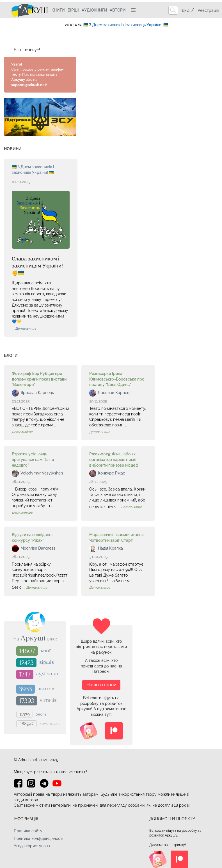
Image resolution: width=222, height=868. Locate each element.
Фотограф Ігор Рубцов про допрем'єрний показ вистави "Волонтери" (39, 379)
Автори (118, 10)
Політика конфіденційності (38, 838)
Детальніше (26, 329)
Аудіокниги (94, 10)
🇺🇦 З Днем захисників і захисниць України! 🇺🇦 (33, 170)
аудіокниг (47, 674)
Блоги (11, 356)
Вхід (186, 10)
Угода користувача (32, 846)
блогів (41, 714)
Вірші (73, 10)
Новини (13, 149)
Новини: (74, 25)
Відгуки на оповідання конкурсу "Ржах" (33, 538)
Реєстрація (208, 10)
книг (46, 651)
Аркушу (18, 79)
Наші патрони (101, 685)
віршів (47, 662)
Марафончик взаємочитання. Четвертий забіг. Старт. (117, 538)
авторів (46, 689)
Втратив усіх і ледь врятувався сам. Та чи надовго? (33, 459)
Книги (58, 10)
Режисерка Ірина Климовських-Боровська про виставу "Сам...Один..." (117, 379)
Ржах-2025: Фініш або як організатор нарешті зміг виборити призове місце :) (114, 459)
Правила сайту (28, 831)
